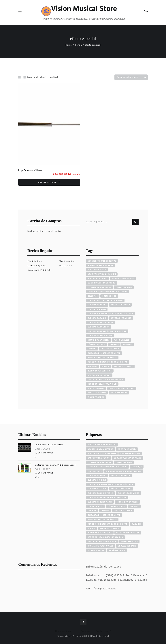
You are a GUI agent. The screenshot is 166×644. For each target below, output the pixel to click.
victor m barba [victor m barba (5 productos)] (119, 393)
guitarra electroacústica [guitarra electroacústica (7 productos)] (102, 358)
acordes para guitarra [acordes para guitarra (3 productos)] (100, 265)
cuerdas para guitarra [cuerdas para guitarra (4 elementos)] (100, 493)
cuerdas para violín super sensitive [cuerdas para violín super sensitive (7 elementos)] (107, 498)
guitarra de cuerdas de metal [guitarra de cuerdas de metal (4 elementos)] (104, 515)
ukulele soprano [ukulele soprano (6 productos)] (97, 393)
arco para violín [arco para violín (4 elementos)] (127, 449)
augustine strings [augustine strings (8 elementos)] (130, 454)
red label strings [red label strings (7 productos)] (123, 367)
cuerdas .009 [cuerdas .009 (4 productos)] (109, 296)
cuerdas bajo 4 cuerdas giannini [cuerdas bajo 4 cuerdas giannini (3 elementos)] (124, 471)
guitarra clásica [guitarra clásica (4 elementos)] (123, 511)
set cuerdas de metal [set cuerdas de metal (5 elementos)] (128, 533)
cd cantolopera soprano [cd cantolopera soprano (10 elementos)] (128, 458)
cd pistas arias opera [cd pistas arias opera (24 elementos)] (99, 462)
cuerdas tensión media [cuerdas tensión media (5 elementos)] (100, 502)
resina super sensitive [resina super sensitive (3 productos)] (100, 371)
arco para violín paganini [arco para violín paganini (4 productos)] (102, 274)
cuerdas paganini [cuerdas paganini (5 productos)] (97, 318)
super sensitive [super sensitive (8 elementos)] (130, 542)
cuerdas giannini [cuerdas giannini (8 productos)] (97, 309)
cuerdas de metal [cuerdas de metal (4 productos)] (97, 305)
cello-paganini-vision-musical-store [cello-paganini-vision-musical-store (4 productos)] (107, 292)
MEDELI (63, 266)
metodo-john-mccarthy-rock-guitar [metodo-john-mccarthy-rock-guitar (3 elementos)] (107, 524)
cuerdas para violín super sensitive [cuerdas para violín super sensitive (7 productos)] (107, 331)
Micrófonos (65, 261)
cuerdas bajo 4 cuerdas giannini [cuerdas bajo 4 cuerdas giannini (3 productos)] (105, 300)
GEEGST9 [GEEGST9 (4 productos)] (114, 344)
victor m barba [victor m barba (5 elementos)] (96, 550)
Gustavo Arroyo (45, 453)
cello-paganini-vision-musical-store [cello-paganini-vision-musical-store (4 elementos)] (107, 467)
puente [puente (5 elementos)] (91, 528)
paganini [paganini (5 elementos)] (137, 524)
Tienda (78, 45)
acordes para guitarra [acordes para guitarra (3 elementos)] (100, 449)
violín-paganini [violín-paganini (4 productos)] (96, 397)
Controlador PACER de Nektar (49, 445)
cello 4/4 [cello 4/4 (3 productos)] (93, 296)
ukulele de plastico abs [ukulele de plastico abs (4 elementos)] (100, 546)
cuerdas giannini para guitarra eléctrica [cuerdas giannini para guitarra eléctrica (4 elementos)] (110, 484)
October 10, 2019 (43, 469)
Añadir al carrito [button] (49, 182)
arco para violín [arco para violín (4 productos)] (97, 270)
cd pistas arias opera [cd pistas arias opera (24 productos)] (99, 287)
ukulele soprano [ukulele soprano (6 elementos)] (127, 546)
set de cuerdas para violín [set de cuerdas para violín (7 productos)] (102, 384)
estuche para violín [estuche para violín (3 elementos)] (127, 502)
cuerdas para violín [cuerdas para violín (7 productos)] (98, 327)
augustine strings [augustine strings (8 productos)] (98, 279)
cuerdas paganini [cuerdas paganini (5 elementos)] (97, 489)
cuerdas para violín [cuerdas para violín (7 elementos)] (128, 493)
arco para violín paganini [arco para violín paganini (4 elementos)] (102, 454)
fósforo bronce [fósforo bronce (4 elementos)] (116, 506)
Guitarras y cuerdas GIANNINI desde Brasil (55, 465)
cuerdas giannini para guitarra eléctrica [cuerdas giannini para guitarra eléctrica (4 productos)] (110, 314)
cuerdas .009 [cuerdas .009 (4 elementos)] (95, 471)
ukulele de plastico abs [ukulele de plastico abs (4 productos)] (122, 388)
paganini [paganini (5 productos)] (92, 367)
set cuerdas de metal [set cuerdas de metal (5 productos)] (99, 375)
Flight (30, 261)
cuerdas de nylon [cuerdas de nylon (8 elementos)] (120, 476)
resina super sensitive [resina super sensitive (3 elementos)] (100, 533)
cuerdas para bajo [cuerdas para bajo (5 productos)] (121, 318)
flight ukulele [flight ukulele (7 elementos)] (95, 506)
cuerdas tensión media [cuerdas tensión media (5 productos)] (100, 336)
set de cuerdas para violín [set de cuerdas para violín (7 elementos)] (102, 542)
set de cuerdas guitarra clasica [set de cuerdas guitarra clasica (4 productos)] (105, 380)
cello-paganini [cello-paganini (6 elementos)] (124, 462)
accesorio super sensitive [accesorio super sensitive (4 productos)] (102, 261)
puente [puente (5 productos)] (105, 367)
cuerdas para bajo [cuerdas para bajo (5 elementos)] (121, 489)
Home (69, 45)
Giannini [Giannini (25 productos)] (92, 349)
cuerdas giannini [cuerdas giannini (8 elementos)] (97, 480)
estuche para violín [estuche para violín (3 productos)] (98, 340)
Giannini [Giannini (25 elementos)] (105, 511)
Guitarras (32, 270)
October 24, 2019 (43, 449)
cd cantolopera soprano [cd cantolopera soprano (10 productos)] (101, 283)
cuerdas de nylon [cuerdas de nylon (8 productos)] (120, 305)
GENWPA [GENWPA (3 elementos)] (92, 511)
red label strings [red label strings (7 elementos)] (109, 528)
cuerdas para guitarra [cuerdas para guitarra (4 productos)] (100, 323)
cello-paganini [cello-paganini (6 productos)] (124, 287)
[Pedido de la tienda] (131, 77)
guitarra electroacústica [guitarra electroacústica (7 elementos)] (102, 520)
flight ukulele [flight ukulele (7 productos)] (121, 340)
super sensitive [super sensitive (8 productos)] (96, 388)
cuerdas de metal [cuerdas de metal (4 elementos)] (97, 476)
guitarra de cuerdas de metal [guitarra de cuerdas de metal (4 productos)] (104, 353)
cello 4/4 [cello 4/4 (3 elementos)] (137, 467)
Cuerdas (32, 266)
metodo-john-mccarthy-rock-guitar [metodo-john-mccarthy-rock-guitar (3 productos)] (107, 362)
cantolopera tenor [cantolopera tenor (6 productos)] (123, 279)
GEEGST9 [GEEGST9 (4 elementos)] (134, 506)
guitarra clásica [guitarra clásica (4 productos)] (110, 349)
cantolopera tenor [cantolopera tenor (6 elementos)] (98, 458)
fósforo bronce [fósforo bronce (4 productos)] (96, 344)
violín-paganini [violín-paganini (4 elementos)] (117, 550)
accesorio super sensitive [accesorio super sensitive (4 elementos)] (102, 445)
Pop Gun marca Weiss (30, 170)
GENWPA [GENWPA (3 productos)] (128, 344)
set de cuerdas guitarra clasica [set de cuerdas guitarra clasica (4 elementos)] (105, 537)
